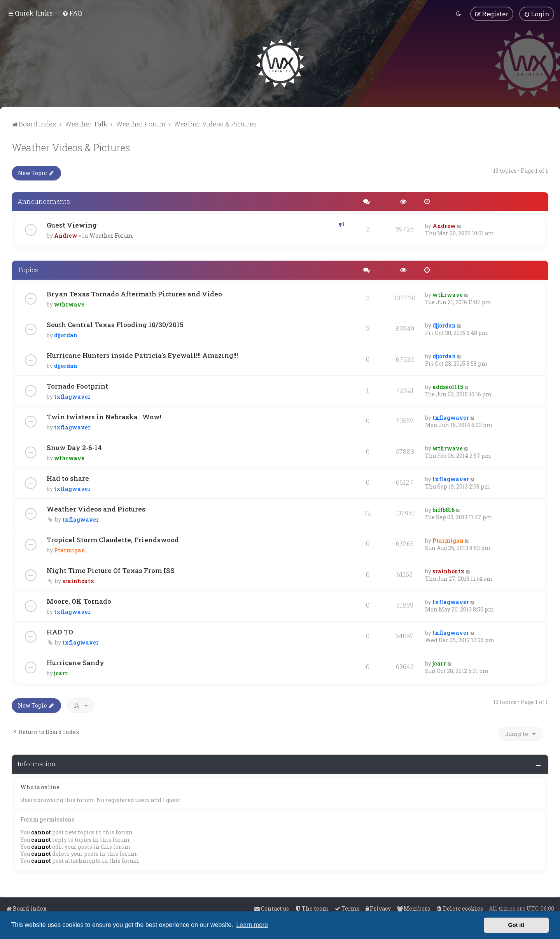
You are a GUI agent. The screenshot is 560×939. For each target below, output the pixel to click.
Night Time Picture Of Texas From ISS (111, 570)
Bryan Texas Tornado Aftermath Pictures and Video (134, 293)
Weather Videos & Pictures (71, 147)
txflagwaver (72, 396)
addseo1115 (448, 386)
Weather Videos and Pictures (96, 508)
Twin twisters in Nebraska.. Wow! (104, 416)
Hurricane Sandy (75, 662)
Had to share (68, 477)
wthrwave (69, 304)
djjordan (66, 334)
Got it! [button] (516, 925)
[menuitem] (72, 13)
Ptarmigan (70, 549)
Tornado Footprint (77, 385)
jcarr (61, 672)
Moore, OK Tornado (79, 600)
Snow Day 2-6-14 (74, 447)
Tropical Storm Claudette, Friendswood (113, 539)
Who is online (40, 786)
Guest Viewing (72, 225)
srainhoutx (78, 580)
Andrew (66, 235)
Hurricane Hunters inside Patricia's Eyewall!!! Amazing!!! (142, 355)
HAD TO (60, 631)
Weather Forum (111, 235)
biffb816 (444, 509)
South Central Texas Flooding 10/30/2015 (115, 324)
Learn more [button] (252, 925)
